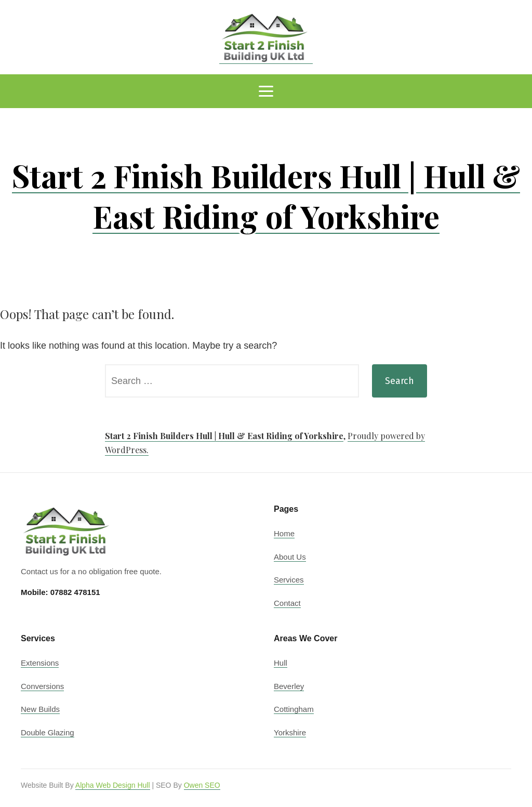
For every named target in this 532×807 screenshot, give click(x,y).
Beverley (289, 686)
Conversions (42, 686)
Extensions (40, 663)
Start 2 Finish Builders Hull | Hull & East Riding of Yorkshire (266, 195)
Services (289, 580)
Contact (287, 603)
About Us (290, 557)
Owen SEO (202, 785)
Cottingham (294, 709)
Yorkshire (290, 732)
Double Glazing (48, 732)
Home (284, 533)
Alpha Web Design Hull (113, 785)
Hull (281, 663)
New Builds (40, 709)
